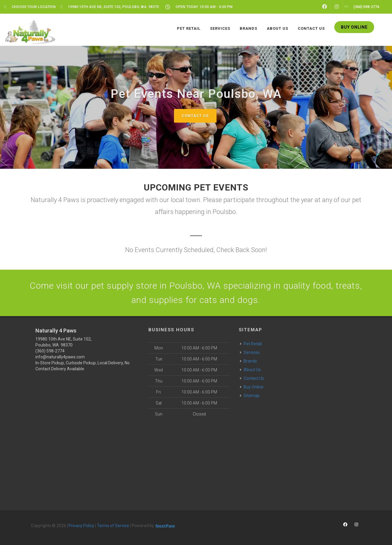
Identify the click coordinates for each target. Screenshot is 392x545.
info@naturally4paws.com (60, 357)
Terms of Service (113, 526)
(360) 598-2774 (50, 351)
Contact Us (195, 116)
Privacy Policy (81, 526)
